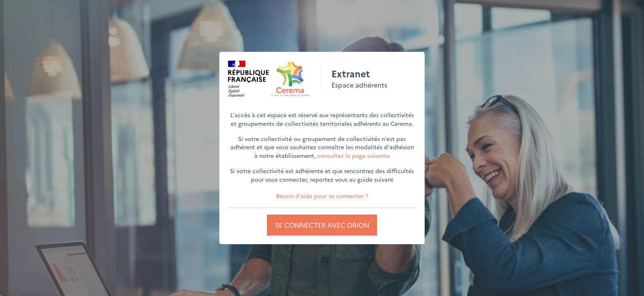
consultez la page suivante (354, 155)
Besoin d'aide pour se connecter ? (322, 196)
